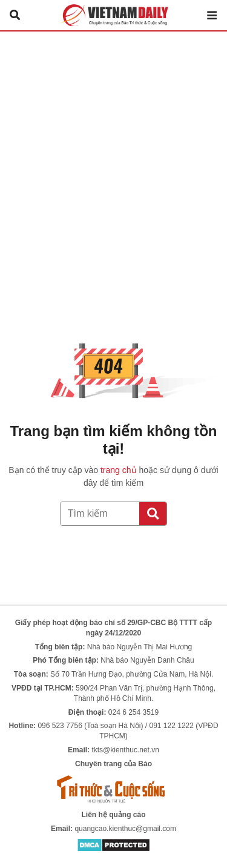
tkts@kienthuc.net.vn (125, 750)
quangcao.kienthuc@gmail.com (125, 829)
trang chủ (119, 470)
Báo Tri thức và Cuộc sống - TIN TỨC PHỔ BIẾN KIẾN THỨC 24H (114, 15)
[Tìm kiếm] (153, 514)
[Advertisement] (113, 151)
